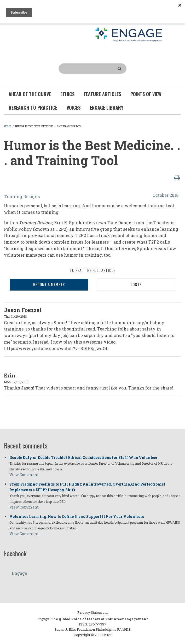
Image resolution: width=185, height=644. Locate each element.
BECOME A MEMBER (49, 284)
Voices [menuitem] (74, 108)
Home (8, 126)
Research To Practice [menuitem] (33, 108)
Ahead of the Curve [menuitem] (30, 94)
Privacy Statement (92, 612)
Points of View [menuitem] (146, 94)
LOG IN (136, 284)
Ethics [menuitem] (67, 94)
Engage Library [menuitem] (107, 108)
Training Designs (22, 196)
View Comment (24, 475)
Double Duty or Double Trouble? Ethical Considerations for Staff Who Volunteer (83, 457)
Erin (10, 375)
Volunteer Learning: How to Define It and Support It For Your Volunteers (77, 516)
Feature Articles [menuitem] (102, 94)
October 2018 (166, 195)
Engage (19, 573)
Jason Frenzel (23, 310)
